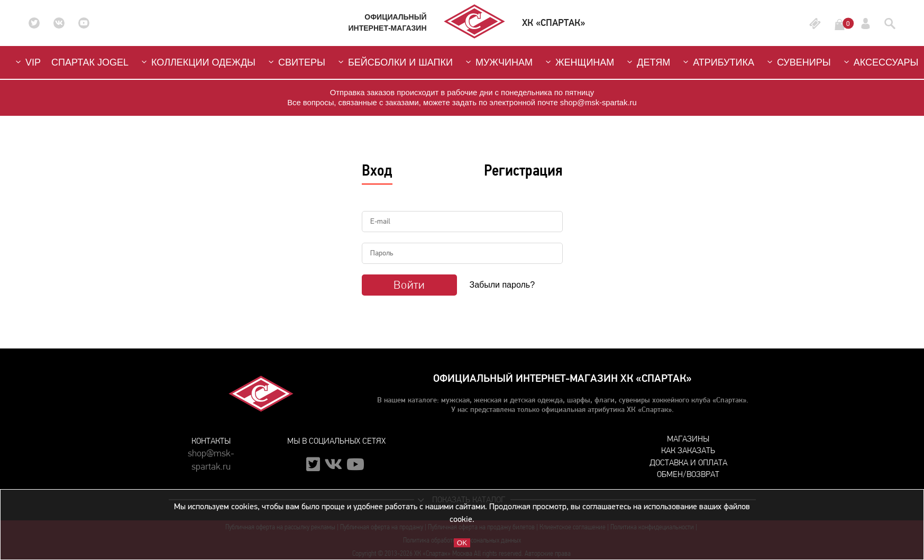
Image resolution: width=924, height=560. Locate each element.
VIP (27, 62)
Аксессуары (880, 62)
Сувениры (798, 62)
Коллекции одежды (197, 62)
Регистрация (523, 170)
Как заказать (688, 450)
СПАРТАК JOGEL (90, 62)
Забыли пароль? (502, 285)
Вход (377, 170)
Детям (647, 62)
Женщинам (579, 62)
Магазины (688, 439)
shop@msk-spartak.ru (211, 458)
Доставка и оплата (688, 462)
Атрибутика (717, 62)
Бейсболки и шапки (394, 62)
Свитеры (296, 62)
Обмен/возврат (688, 474)
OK (462, 543)
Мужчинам (498, 62)
